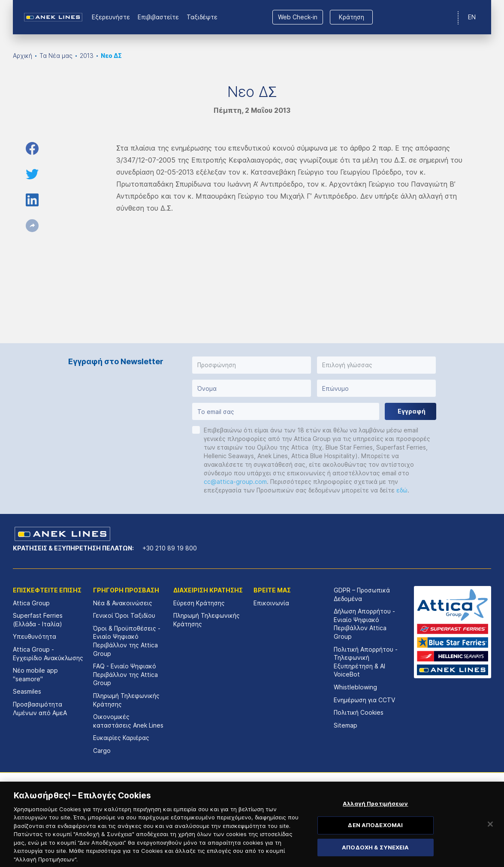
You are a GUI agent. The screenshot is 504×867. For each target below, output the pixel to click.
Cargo (102, 751)
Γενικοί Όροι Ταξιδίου (124, 615)
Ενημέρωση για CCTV (364, 700)
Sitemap (346, 725)
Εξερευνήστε (111, 17)
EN (472, 17)
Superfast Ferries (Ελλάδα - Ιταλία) (38, 620)
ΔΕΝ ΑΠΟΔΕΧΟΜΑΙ (375, 838)
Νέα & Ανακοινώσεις (123, 603)
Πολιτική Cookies (359, 712)
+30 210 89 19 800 (170, 548)
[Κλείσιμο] (490, 837)
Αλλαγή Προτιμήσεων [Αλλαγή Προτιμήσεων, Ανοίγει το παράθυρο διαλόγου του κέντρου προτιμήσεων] (375, 816)
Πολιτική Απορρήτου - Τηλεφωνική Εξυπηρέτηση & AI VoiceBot (366, 662)
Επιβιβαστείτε (158, 17)
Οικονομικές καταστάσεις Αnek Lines (128, 721)
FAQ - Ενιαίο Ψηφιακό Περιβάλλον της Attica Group (125, 674)
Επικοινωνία (271, 603)
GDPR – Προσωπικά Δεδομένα (362, 594)
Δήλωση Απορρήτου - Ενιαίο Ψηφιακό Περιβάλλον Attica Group (364, 624)
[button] (252, 365)
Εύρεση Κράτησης (199, 603)
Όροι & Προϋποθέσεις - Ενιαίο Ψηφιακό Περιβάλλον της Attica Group (127, 641)
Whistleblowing (355, 687)
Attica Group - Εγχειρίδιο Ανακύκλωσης (48, 654)
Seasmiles (27, 691)
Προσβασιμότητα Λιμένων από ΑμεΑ (40, 708)
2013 (87, 56)
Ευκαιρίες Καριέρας (121, 738)
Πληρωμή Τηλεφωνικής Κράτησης (126, 700)
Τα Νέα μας (56, 56)
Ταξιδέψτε (202, 17)
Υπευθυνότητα (35, 636)
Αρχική (23, 56)
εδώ (402, 490)
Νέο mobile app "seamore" (35, 675)
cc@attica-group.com (235, 482)
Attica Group (31, 603)
